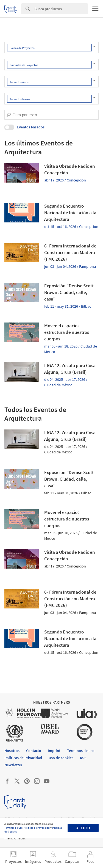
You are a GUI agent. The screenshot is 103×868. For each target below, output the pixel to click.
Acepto (83, 828)
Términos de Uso (13, 828)
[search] (9, 115)
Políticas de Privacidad (37, 828)
